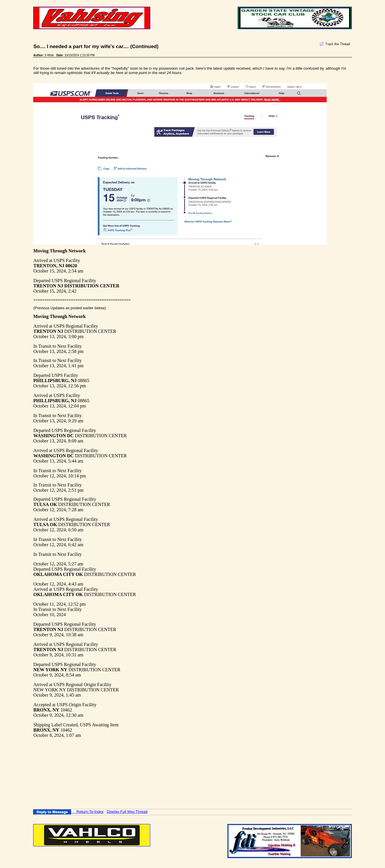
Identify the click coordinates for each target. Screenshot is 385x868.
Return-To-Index (90, 812)
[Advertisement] (139, 764)
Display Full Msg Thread (127, 812)
